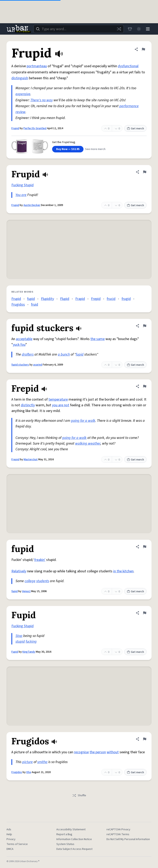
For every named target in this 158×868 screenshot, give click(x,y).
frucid (111, 299)
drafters (28, 354)
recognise (81, 752)
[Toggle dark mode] (139, 29)
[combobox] (79, 29)
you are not (61, 405)
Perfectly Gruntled (35, 128)
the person (98, 752)
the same (98, 339)
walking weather (88, 443)
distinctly (28, 405)
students (43, 581)
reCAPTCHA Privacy (118, 829)
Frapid (80, 299)
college (30, 581)
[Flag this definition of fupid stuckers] (145, 326)
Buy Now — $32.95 (68, 149)
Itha (29, 772)
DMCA (10, 849)
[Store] (130, 29)
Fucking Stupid (22, 185)
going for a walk (83, 421)
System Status (65, 844)
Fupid (15, 652)
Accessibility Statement (71, 829)
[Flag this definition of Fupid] (145, 613)
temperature (58, 399)
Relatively (19, 571)
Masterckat (31, 459)
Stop (19, 636)
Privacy (11, 839)
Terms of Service (17, 844)
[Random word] (119, 29)
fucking (31, 642)
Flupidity (47, 299)
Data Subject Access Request (74, 849)
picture (27, 762)
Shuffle (79, 795)
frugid (126, 299)
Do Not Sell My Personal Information (128, 839)
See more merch (95, 149)
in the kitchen (123, 571)
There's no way (42, 100)
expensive (23, 94)
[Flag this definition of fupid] (145, 547)
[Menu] (148, 29)
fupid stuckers (20, 365)
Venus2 (26, 591)
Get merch (135, 129)
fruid (35, 305)
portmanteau (37, 66)
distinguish (20, 78)
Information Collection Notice (74, 839)
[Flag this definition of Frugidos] (145, 739)
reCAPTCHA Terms (118, 834)
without (113, 752)
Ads (9, 829)
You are (21, 195)
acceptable (24, 339)
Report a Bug (64, 834)
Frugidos (18, 305)
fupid (31, 299)
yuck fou (19, 345)
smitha (42, 762)
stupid (20, 642)
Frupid (15, 128)
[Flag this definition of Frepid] (145, 386)
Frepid (96, 299)
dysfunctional (128, 66)
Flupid (65, 299)
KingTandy (29, 652)
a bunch (64, 354)
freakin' (40, 560)
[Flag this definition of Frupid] (143, 49)
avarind (38, 365)
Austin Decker (32, 205)
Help (9, 834)
